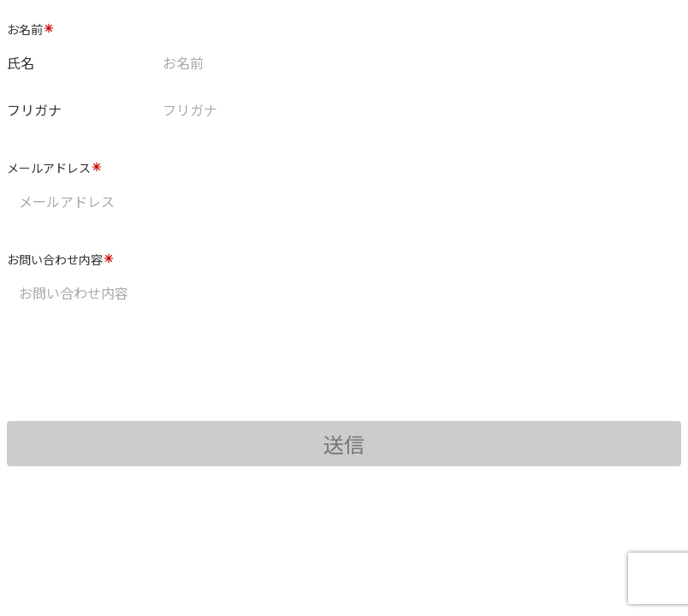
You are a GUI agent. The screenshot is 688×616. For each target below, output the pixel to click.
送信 (344, 444)
